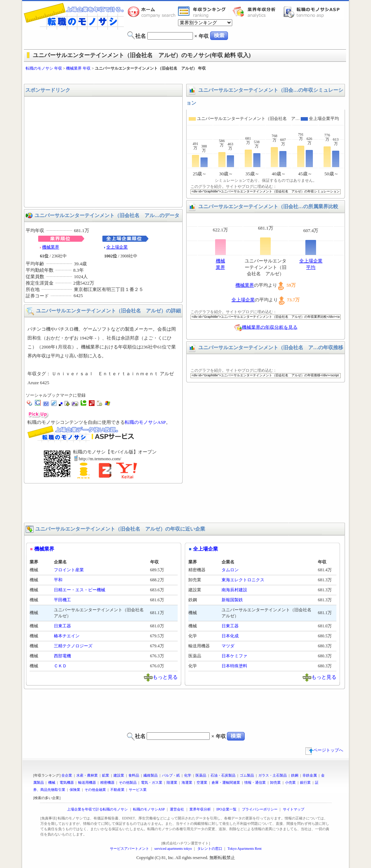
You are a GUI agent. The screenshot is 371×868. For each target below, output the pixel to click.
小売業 (290, 782)
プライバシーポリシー (260, 809)
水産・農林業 (87, 775)
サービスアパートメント (129, 849)
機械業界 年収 (78, 68)
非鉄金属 (310, 775)
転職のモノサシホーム (153, 12)
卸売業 (275, 782)
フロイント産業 (69, 570)
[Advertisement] (185, 78)
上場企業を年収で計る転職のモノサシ (97, 809)
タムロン (230, 570)
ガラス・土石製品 (273, 775)
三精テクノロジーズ (73, 646)
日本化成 (230, 636)
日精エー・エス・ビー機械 (80, 590)
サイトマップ (294, 809)
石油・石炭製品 (223, 775)
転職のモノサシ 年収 (44, 68)
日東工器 (62, 626)
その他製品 (128, 782)
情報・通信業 (255, 782)
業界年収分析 (258, 12)
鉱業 (106, 775)
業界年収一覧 (203, 12)
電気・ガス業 (152, 782)
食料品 (134, 775)
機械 (52, 782)
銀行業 (305, 782)
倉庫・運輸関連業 (226, 782)
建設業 (119, 775)
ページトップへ (324, 750)
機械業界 (51, 247)
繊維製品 (151, 775)
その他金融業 (95, 790)
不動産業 (117, 790)
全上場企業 (117, 247)
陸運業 (172, 782)
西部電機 (62, 656)
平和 (58, 580)
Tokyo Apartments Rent (245, 849)
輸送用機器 (87, 782)
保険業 (75, 790)
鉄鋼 (295, 775)
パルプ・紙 (171, 775)
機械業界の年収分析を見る (270, 327)
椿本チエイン (67, 636)
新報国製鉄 (232, 600)
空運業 (202, 782)
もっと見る (165, 677)
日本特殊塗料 (234, 666)
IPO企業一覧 (226, 809)
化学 (188, 775)
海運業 (187, 782)
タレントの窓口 (210, 849)
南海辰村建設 (234, 590)
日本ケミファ (234, 656)
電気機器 (67, 782)
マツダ (228, 646)
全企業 (67, 775)
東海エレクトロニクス (243, 580)
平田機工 (62, 600)
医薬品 (201, 775)
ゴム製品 (247, 775)
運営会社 (177, 809)
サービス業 (138, 790)
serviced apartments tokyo (173, 849)
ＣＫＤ (60, 666)
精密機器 (107, 782)
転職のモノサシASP (313, 12)
